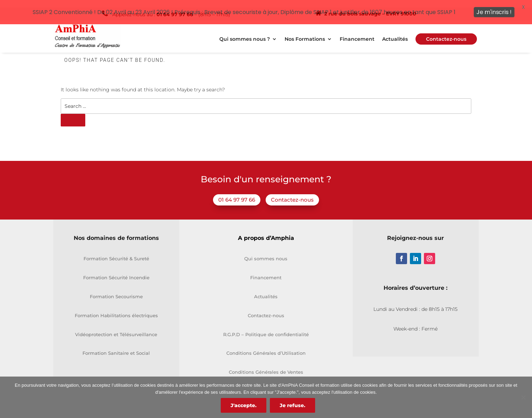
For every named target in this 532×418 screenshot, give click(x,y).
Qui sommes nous (266, 252)
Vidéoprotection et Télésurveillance (116, 327)
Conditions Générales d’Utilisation (266, 346)
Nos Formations (305, 33)
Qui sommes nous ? (245, 33)
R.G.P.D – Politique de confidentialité (266, 327)
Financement (357, 33)
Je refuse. (292, 405)
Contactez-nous (292, 193)
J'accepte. (244, 405)
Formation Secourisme (116, 289)
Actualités (395, 33)
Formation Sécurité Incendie (116, 271)
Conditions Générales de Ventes (266, 365)
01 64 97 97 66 (237, 193)
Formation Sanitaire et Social (116, 346)
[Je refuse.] (523, 397)
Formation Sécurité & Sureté (116, 252)
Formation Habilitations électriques (116, 308)
